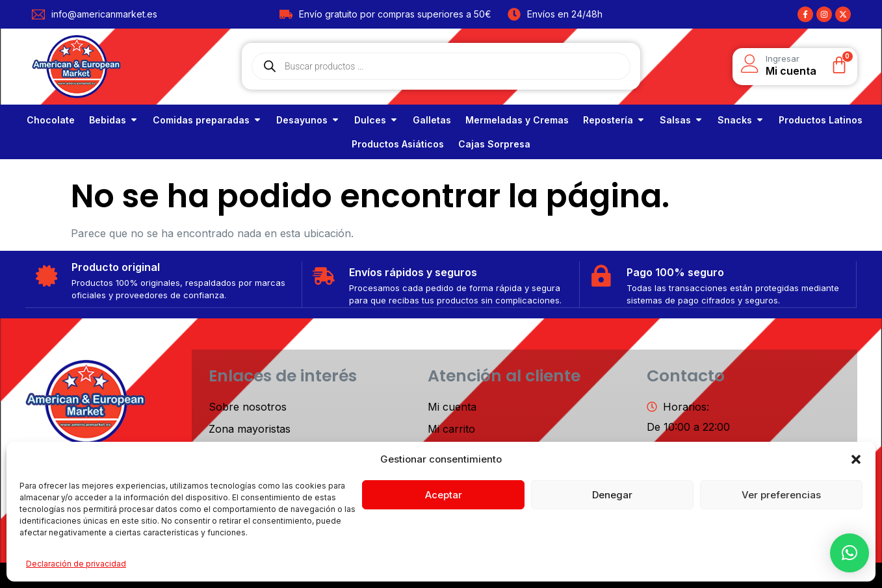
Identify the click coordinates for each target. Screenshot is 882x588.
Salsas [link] (675, 120)
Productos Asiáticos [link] (398, 144)
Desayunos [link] (302, 120)
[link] (51, 120)
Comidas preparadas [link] (201, 120)
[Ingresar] (750, 64)
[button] (856, 459)
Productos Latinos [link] (821, 120)
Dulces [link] (370, 120)
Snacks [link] (735, 120)
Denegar (612, 495)
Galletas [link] (432, 120)
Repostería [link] (608, 120)
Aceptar (444, 495)
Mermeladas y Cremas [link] (517, 120)
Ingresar (783, 58)
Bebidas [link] (108, 120)
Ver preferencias (781, 495)
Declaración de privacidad (76, 564)
